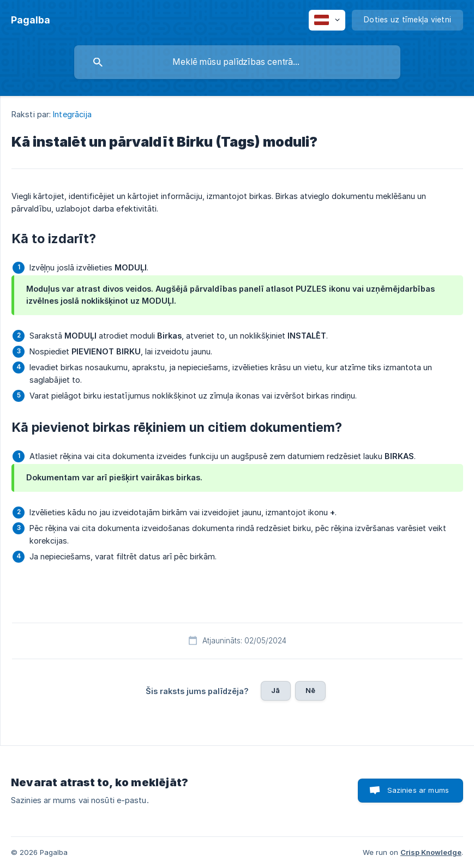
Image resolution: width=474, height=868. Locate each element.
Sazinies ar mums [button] (418, 790)
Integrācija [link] (72, 114)
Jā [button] (275, 690)
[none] (31, 20)
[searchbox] (237, 62)
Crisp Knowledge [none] (431, 852)
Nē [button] (310, 690)
